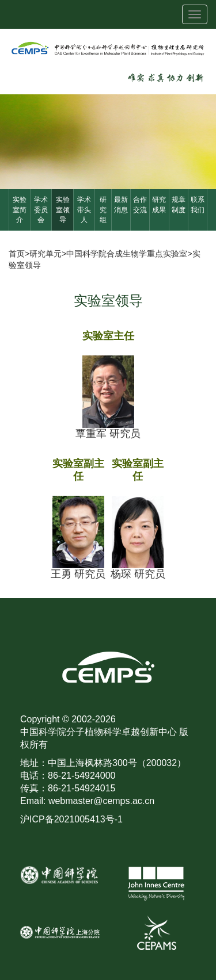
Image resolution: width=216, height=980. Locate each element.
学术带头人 (84, 209)
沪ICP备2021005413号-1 (71, 819)
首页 (17, 254)
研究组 (103, 209)
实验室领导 (63, 209)
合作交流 (140, 204)
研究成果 (159, 204)
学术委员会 (41, 209)
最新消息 (121, 204)
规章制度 (179, 204)
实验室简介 (20, 209)
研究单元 (46, 254)
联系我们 (198, 204)
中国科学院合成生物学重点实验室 (127, 254)
